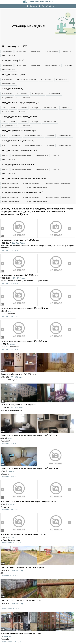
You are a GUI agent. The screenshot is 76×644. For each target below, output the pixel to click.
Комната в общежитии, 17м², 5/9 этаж (18, 374)
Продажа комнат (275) (13, 75)
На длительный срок (52, 66)
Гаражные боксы (42, 155)
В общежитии (7, 80)
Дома (4, 108)
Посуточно (68, 66)
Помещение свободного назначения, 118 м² (21, 634)
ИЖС (4, 136)
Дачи (13, 108)
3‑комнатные (35, 51)
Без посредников (9, 56)
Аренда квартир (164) (13, 61)
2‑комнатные (21, 51)
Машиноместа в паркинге (22, 155)
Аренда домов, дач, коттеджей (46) (20, 117)
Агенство (50, 136)
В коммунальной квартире (27, 80)
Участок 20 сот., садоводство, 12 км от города (22, 568)
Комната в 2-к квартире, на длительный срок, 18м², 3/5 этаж (29, 435)
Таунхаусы (35, 108)
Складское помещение (11, 188)
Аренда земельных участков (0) (18, 141)
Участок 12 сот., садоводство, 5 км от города (22, 601)
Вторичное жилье (51, 51)
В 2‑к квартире (46, 80)
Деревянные (66, 108)
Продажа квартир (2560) (15, 46)
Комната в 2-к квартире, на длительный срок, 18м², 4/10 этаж (29, 469)
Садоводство (16, 136)
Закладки (32, 6)
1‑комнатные (7, 51)
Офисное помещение (10, 183)
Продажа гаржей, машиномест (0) (20, 151)
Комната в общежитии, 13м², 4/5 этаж (18, 405)
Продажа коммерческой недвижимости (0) (24, 179)
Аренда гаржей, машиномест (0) (19, 165)
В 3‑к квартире (61, 80)
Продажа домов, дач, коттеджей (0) (20, 103)
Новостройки (67, 51)
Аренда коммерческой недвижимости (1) (23, 193)
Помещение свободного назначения (57, 183)
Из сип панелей (8, 112)
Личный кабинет (47, 6)
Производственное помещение (35, 188)
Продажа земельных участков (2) (19, 131)
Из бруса (22, 112)
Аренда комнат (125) (13, 89)
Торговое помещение (31, 183)
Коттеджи (23, 108)
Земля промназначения (34, 136)
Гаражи (5, 155)
